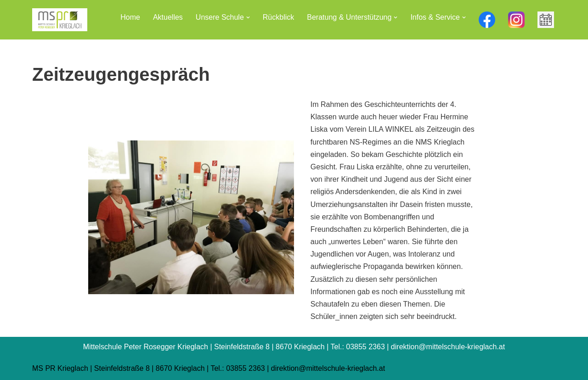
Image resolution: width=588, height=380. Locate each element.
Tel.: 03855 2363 (237, 368)
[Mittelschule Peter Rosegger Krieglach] (60, 20)
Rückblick (278, 17)
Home (130, 17)
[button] (248, 17)
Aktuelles (168, 17)
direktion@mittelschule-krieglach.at (328, 368)
